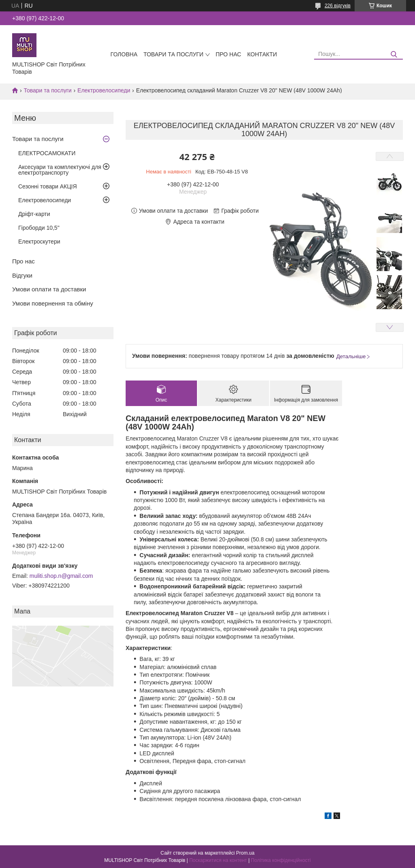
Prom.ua (245, 853)
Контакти (262, 54)
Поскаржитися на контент (218, 860)
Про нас (228, 54)
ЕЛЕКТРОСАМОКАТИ (47, 153)
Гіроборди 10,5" (39, 228)
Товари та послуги (173, 54)
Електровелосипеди (104, 90)
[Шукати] (394, 55)
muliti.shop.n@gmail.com (61, 576)
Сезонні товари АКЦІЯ (48, 186)
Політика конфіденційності (281, 860)
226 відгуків (338, 6)
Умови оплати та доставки (49, 289)
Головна (124, 54)
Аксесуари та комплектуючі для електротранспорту (60, 170)
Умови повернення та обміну (53, 303)
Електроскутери (39, 242)
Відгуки (22, 275)
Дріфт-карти (34, 214)
